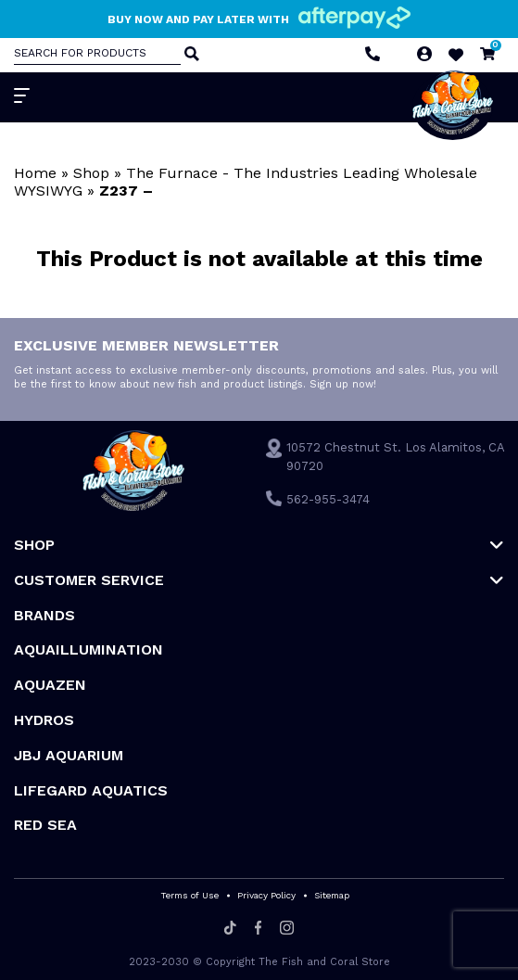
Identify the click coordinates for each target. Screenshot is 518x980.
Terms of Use (190, 895)
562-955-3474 (328, 499)
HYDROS (44, 720)
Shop (91, 173)
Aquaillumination (88, 649)
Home (35, 173)
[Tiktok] (230, 929)
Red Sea (45, 825)
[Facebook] (259, 929)
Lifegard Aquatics (91, 790)
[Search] (190, 55)
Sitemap (332, 895)
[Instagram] (287, 929)
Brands (44, 615)
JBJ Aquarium (69, 755)
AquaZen (50, 685)
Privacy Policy (266, 895)
